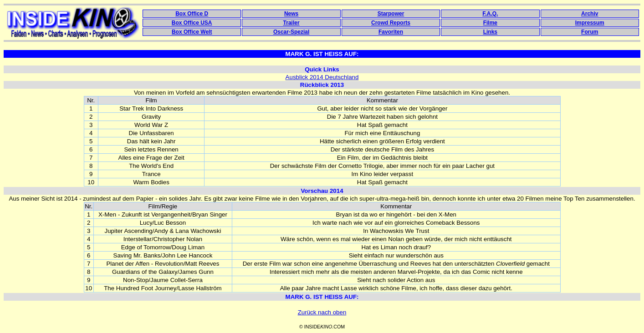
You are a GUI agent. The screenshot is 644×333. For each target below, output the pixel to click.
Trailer (291, 23)
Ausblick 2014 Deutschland (322, 77)
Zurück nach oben (322, 312)
